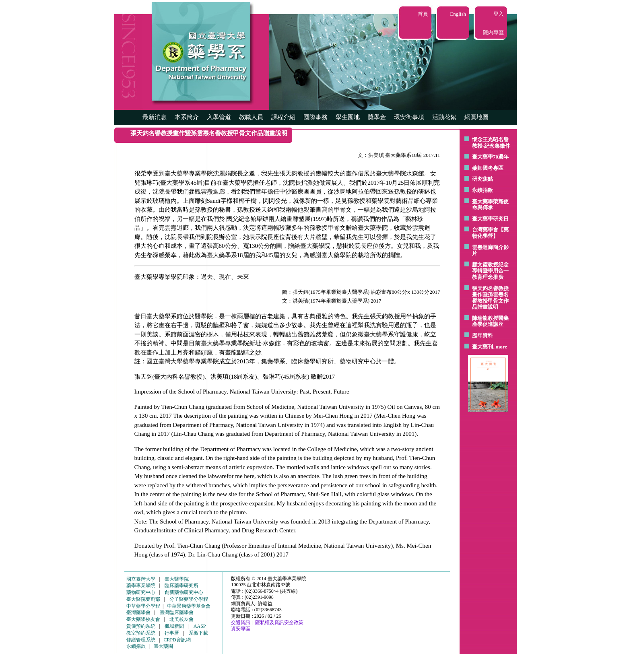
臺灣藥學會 (138, 612)
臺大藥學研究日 (490, 219)
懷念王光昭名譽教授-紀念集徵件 (491, 143)
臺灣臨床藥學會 (177, 612)
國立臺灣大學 (141, 579)
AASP (200, 626)
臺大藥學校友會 (143, 619)
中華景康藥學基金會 (189, 606)
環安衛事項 (409, 117)
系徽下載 (198, 633)
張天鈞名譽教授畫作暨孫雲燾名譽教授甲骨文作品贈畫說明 (490, 298)
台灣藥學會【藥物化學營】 (490, 233)
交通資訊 (241, 623)
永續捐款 (483, 190)
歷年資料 (483, 335)
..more (500, 347)
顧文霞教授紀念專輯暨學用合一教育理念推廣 (490, 271)
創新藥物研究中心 (184, 592)
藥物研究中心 (141, 592)
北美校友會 (181, 619)
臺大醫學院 (177, 579)
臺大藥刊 (483, 347)
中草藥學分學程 (143, 606)
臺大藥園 (163, 646)
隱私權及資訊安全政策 (279, 623)
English (458, 14)
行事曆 (172, 633)
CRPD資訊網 (177, 640)
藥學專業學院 (141, 585)
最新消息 (155, 117)
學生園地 (348, 117)
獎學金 (377, 117)
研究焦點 (483, 179)
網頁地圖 (476, 117)
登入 (499, 14)
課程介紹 (283, 117)
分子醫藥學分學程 (189, 599)
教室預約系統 (141, 633)
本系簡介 (187, 117)
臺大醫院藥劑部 (143, 599)
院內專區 (493, 32)
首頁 (423, 14)
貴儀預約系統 (141, 626)
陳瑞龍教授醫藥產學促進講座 (490, 321)
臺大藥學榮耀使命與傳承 (490, 205)
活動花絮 (444, 117)
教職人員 (251, 117)
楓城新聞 (174, 626)
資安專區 (241, 629)
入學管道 (219, 117)
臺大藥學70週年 (490, 157)
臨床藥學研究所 (181, 585)
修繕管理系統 (141, 640)
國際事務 (315, 117)
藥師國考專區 (488, 168)
